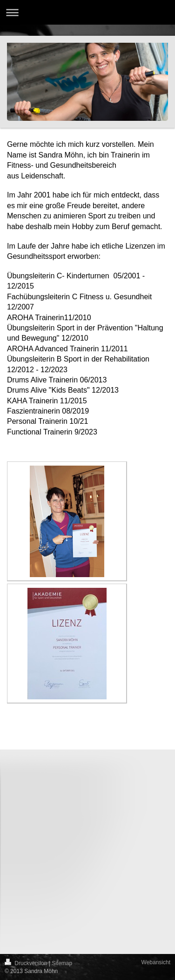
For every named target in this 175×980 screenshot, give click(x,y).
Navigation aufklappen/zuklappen (87, 12)
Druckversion (27, 963)
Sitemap (62, 963)
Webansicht (156, 962)
